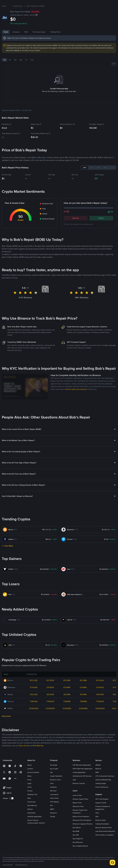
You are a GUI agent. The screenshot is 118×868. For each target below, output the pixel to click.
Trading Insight (101, 791)
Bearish (76, 225)
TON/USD (34, 709)
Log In (102, 4)
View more (6, 724)
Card (52, 791)
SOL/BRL (83, 702)
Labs (74, 787)
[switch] (11, 806)
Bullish (101, 225)
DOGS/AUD (100, 716)
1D (4, 67)
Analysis (16, 39)
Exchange (54, 772)
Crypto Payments (56, 783)
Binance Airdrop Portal (103, 835)
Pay (51, 780)
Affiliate (98, 772)
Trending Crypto (39, 39)
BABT (52, 816)
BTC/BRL (83, 688)
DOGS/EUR (50, 716)
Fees (97, 820)
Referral (98, 776)
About (30, 772)
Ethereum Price (78, 814)
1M (15, 67)
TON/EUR (50, 709)
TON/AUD (100, 709)
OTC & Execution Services (105, 783)
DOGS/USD (34, 716)
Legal (29, 791)
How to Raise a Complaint (105, 842)
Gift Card (53, 798)
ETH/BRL (83, 695)
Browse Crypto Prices (80, 806)
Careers (30, 776)
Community (31, 809)
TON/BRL (83, 709)
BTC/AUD (100, 688)
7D (10, 67)
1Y (26, 67)
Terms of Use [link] (24, 753)
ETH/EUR (50, 695)
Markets (33, 4)
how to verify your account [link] (76, 397)
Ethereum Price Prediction (82, 828)
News (29, 783)
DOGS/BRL (83, 716)
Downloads (31, 820)
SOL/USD (34, 702)
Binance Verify (101, 828)
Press (29, 787)
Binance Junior (55, 787)
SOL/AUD (100, 702)
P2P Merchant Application (82, 772)
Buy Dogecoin (78, 846)
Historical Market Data (103, 787)
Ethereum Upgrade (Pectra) (82, 831)
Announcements (33, 780)
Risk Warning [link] (38, 753)
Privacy (30, 798)
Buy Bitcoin (77, 835)
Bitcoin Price (77, 810)
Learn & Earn (77, 803)
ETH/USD (34, 695)
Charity (53, 824)
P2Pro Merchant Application (83, 776)
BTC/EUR (50, 688)
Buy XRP (76, 842)
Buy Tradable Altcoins (80, 853)
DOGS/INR (67, 716)
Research (54, 820)
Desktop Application (35, 824)
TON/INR (67, 709)
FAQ (26, 39)
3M (21, 67)
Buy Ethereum (78, 850)
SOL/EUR (50, 702)
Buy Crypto (23, 4)
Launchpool (54, 802)
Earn (60, 4)
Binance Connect (79, 791)
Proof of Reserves (102, 794)
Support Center (101, 810)
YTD (32, 67)
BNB (97, 780)
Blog (29, 805)
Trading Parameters (102, 831)
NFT (52, 813)
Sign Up (110, 4)
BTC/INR (67, 688)
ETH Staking (54, 809)
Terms (30, 794)
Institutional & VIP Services (82, 783)
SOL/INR (67, 702)
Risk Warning (32, 813)
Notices (30, 816)
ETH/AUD (100, 695)
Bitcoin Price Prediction (81, 824)
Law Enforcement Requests (105, 839)
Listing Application (79, 780)
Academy (53, 794)
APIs (97, 824)
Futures (51, 4)
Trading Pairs (55, 39)
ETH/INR (67, 695)
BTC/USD (34, 688)
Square (69, 4)
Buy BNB (76, 839)
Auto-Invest (54, 805)
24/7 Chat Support (102, 806)
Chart (6, 39)
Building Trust (32, 802)
